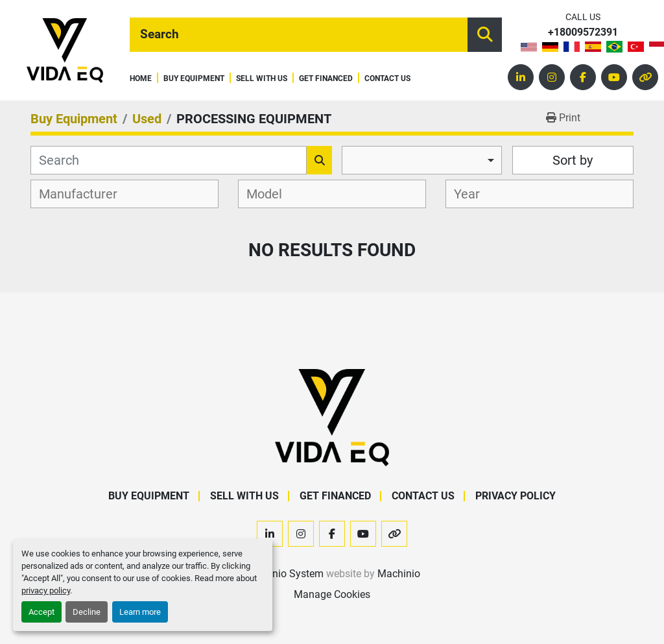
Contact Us (387, 79)
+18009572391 (583, 33)
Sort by (573, 160)
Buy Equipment (194, 79)
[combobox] (422, 160)
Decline (87, 612)
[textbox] (85, 194)
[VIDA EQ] (332, 417)
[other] (645, 77)
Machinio (399, 574)
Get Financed (326, 79)
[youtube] (614, 77)
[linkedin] (521, 77)
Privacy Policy (516, 496)
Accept (41, 612)
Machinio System (284, 574)
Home (141, 79)
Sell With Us (262, 79)
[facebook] (583, 77)
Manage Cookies (332, 594)
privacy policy (46, 590)
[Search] (299, 35)
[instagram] (552, 77)
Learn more (140, 612)
